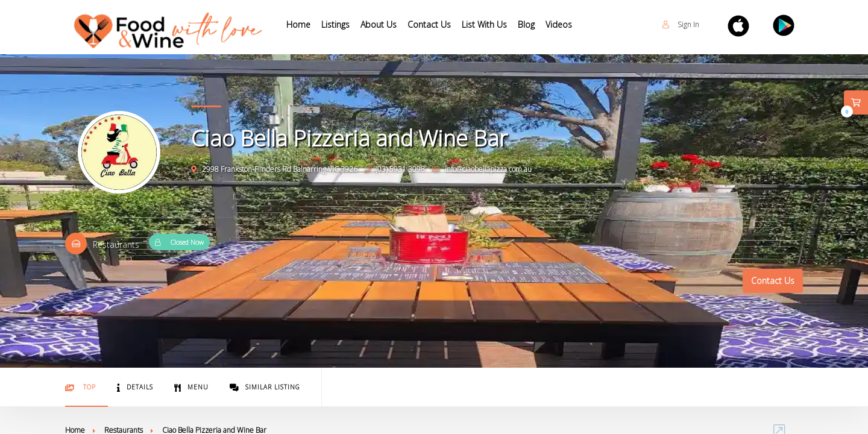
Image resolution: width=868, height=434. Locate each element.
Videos (559, 24)
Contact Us (429, 24)
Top (80, 387)
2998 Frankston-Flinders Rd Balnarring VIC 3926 (274, 169)
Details (135, 387)
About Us (379, 24)
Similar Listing (265, 387)
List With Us (484, 24)
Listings (335, 24)
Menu (191, 387)
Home (298, 24)
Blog (526, 24)
